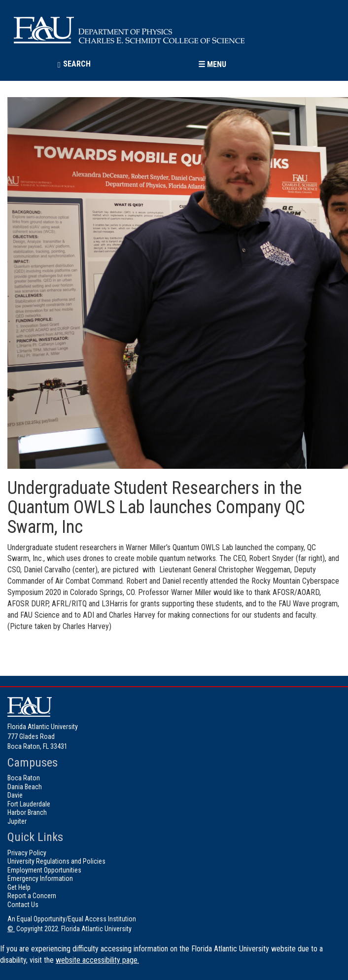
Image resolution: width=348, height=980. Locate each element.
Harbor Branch (27, 812)
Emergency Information (40, 878)
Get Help (19, 887)
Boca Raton (24, 778)
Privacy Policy (27, 853)
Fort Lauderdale (29, 804)
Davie (15, 795)
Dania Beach (25, 787)
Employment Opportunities (44, 870)
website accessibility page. (97, 960)
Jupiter (17, 821)
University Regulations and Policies (56, 861)
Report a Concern (32, 896)
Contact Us (23, 905)
